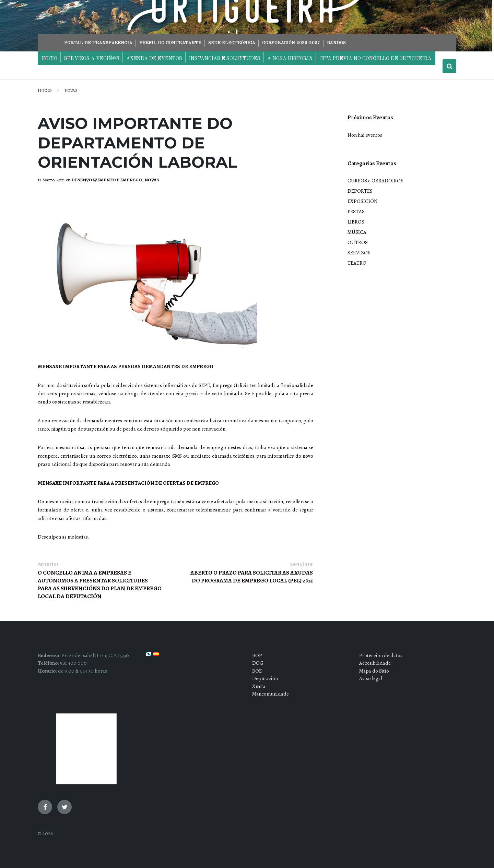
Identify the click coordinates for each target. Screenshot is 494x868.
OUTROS (358, 242)
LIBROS (356, 222)
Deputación (265, 678)
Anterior (48, 564)
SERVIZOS (359, 253)
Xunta (259, 686)
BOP (257, 655)
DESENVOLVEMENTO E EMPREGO (107, 180)
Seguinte (301, 564)
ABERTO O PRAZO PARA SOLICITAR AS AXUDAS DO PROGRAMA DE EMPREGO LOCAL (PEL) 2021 (252, 577)
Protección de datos (381, 655)
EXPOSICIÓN (363, 201)
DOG (258, 663)
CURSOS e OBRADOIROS (375, 181)
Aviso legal (371, 678)
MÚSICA (357, 232)
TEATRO (357, 263)
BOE (257, 671)
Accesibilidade (375, 663)
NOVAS (71, 91)
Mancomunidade (270, 694)
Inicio (45, 91)
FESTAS (356, 212)
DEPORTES (360, 191)
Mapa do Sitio (374, 671)
